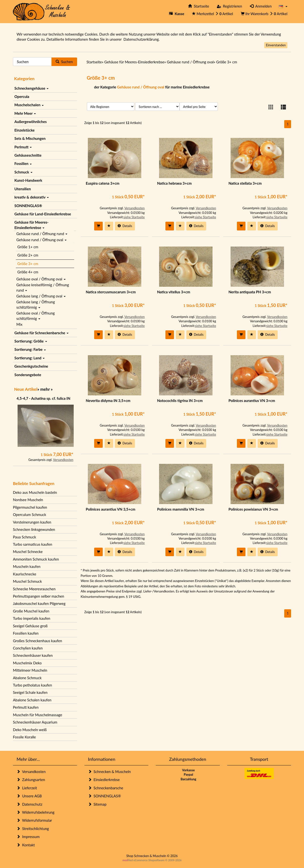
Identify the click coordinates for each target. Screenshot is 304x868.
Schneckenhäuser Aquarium (35, 722)
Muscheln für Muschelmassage (38, 715)
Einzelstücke (25, 130)
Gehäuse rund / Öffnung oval (41, 240)
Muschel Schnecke (28, 552)
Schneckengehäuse (31, 88)
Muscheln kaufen (27, 566)
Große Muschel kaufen (31, 611)
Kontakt (26, 845)
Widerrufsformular (34, 820)
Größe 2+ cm (28, 255)
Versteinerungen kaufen (32, 522)
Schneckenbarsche (106, 788)
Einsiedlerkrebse (104, 780)
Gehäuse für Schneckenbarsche (41, 333)
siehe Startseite (134, 217)
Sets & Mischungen (30, 138)
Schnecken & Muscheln (110, 772)
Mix (19, 324)
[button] (283, 6)
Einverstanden (276, 45)
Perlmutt (23, 147)
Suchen (64, 62)
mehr (45, 389)
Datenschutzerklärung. (142, 39)
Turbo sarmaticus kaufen (33, 544)
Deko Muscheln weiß (30, 730)
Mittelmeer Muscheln (30, 670)
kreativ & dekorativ (32, 197)
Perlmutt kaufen (26, 707)
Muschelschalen (29, 105)
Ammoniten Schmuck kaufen (36, 559)
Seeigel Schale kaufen (30, 692)
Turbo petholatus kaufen (32, 685)
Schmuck (23, 172)
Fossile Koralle (24, 737)
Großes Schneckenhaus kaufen (37, 641)
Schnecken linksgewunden (34, 529)
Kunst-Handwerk (28, 180)
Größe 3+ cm (28, 264)
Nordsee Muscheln (28, 500)
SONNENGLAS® (28, 206)
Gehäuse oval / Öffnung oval (41, 279)
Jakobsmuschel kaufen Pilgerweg (39, 603)
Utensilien (23, 189)
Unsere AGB (29, 796)
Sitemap (97, 804)
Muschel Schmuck (27, 581)
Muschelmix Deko (27, 663)
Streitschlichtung (33, 829)
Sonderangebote (28, 375)
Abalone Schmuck (27, 678)
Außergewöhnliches (30, 122)
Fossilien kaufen (26, 633)
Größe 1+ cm (28, 247)
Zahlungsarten (31, 780)
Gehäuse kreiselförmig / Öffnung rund (43, 287)
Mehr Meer (25, 113)
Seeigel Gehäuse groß (30, 626)
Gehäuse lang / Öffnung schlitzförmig (36, 304)
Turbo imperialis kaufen (32, 618)
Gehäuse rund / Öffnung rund (42, 234)
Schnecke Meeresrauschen (34, 589)
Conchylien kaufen (28, 648)
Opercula (22, 96)
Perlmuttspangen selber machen (39, 596)
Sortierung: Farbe (30, 349)
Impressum (28, 837)
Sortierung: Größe (31, 341)
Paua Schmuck (25, 537)
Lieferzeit (27, 788)
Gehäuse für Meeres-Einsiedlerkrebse (31, 225)
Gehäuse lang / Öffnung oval (41, 296)
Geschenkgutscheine (31, 366)
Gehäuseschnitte (28, 155)
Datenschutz (29, 804)
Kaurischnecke (25, 574)
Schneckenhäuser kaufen (33, 655)
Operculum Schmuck (30, 515)
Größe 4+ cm (28, 272)
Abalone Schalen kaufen (32, 700)
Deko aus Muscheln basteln (35, 492)
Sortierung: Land (30, 358)
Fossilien (23, 163)
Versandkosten (63, 460)
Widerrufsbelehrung (35, 812)
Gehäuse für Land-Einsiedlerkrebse (43, 214)
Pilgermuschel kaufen (30, 507)
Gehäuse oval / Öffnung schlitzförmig (35, 316)
